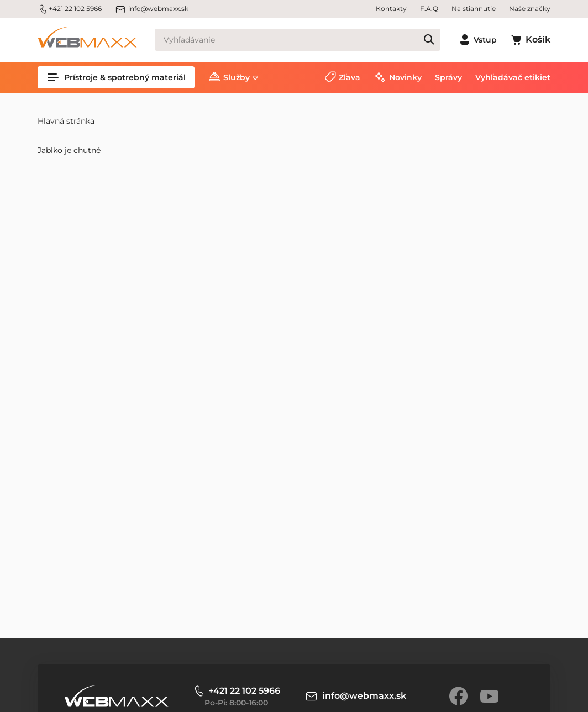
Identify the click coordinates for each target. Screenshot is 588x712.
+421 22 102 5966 (70, 9)
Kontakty (391, 9)
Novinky (405, 77)
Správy (448, 77)
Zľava (350, 77)
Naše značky (530, 9)
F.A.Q (429, 9)
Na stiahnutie (474, 9)
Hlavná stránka (66, 121)
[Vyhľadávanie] (298, 40)
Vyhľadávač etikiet (513, 77)
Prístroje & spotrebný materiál (116, 77)
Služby (237, 77)
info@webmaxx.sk (152, 9)
